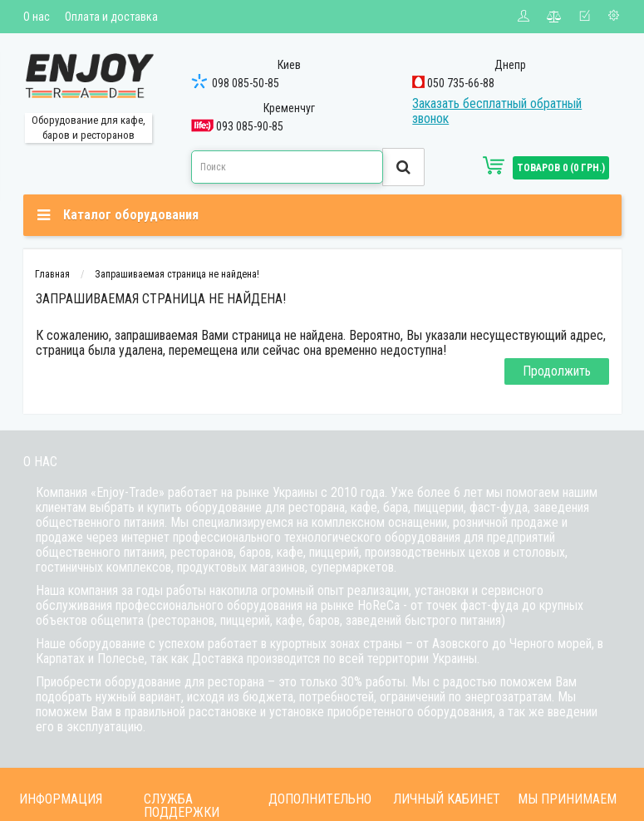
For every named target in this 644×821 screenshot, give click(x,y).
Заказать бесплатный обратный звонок (497, 111)
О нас (37, 17)
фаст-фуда (499, 507)
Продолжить (557, 371)
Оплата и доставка (111, 17)
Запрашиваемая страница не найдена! (177, 274)
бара (396, 507)
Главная (52, 274)
